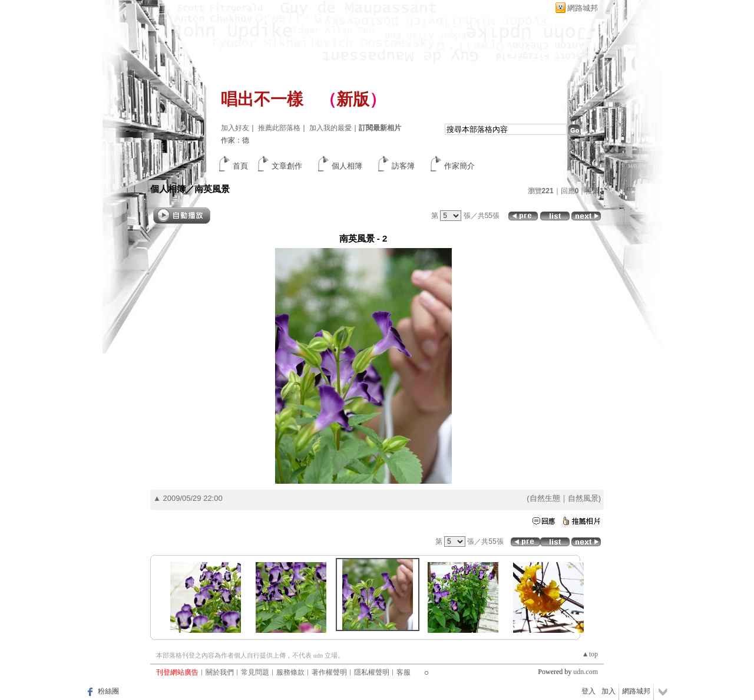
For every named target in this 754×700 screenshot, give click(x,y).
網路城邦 (583, 8)
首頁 (240, 166)
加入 (609, 691)
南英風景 (212, 189)
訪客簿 (403, 166)
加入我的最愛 (330, 128)
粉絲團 (108, 691)
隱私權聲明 (372, 672)
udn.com (586, 672)
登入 (588, 691)
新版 (353, 99)
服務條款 (290, 672)
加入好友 (235, 128)
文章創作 (287, 166)
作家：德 (235, 140)
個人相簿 (347, 166)
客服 (404, 672)
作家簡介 (459, 166)
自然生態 (545, 498)
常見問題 (255, 672)
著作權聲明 (329, 672)
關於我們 (220, 672)
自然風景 (583, 498)
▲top (590, 654)
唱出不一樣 (262, 99)
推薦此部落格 (279, 128)
